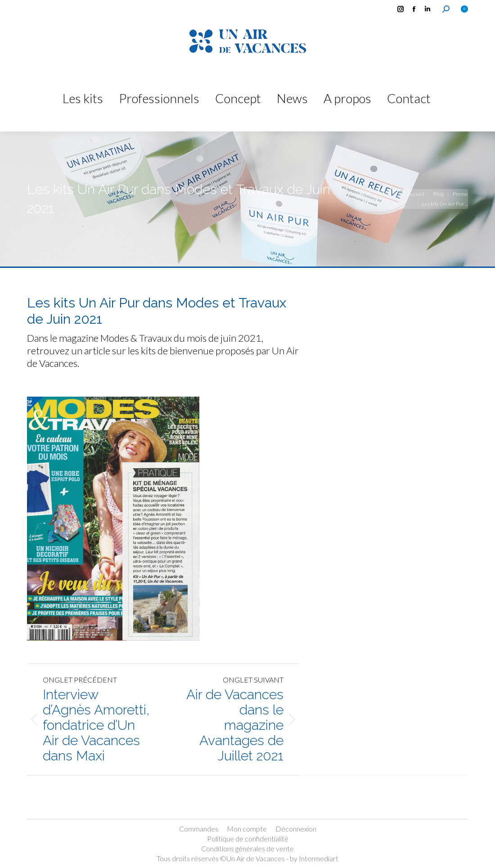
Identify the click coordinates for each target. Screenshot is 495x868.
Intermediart (319, 858)
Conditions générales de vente (247, 848)
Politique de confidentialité (248, 839)
